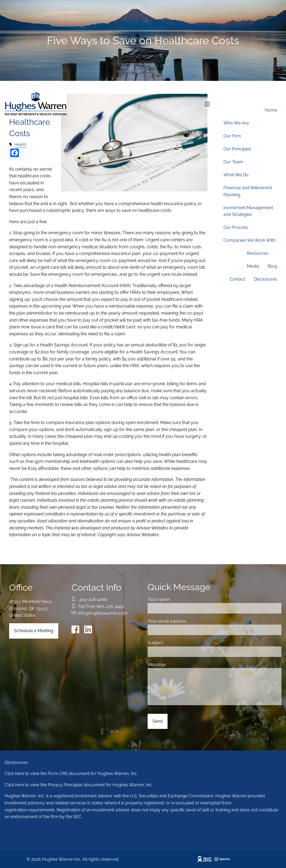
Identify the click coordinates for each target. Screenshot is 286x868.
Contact (237, 279)
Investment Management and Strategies (248, 211)
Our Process (236, 227)
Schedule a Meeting (34, 631)
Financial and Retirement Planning (248, 191)
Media (253, 266)
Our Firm (232, 136)
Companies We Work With (249, 240)
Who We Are (236, 123)
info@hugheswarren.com (103, 613)
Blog (272, 266)
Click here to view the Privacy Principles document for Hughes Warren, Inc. (79, 785)
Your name (179, 599)
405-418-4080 (93, 599)
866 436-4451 (110, 606)
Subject (176, 643)
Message (177, 665)
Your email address (188, 621)
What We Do (236, 175)
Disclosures (265, 279)
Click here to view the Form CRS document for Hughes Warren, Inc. (71, 774)
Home (271, 110)
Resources (258, 253)
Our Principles (237, 149)
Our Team (233, 162)
